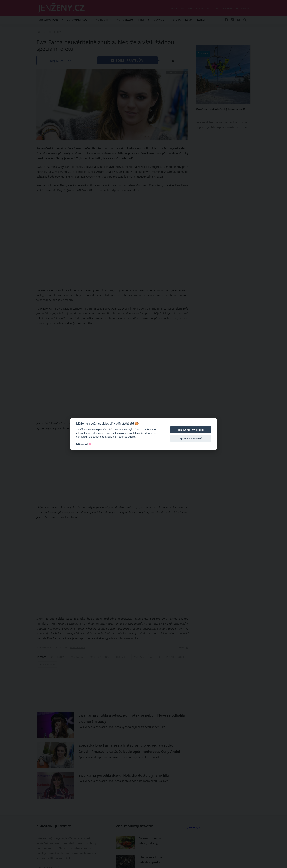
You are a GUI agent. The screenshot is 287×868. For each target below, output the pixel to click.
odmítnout (82, 437)
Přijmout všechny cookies (191, 430)
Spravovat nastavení (191, 439)
